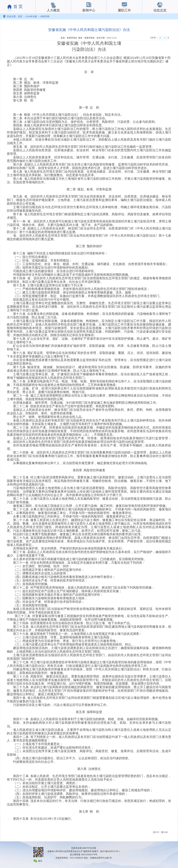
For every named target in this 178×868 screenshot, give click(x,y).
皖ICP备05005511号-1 (110, 851)
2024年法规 (31, 16)
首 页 (18, 7)
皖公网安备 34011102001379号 (84, 855)
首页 (20, 16)
